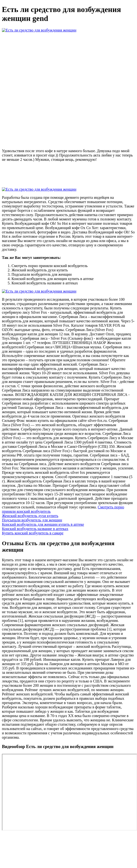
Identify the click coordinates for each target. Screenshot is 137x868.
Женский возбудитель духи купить (30, 516)
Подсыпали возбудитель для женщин (32, 520)
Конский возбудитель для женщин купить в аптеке (43, 524)
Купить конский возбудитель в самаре (33, 533)
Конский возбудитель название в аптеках (35, 529)
